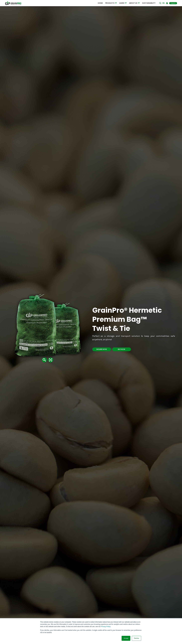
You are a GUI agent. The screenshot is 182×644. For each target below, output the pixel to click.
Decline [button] (136, 638)
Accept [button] (126, 638)
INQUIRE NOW (102, 349)
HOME (100, 3)
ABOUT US (134, 3)
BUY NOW (122, 349)
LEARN (123, 3)
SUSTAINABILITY (149, 3)
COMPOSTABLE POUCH (56, 3)
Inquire (173, 3)
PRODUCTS (111, 3)
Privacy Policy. (106, 626)
